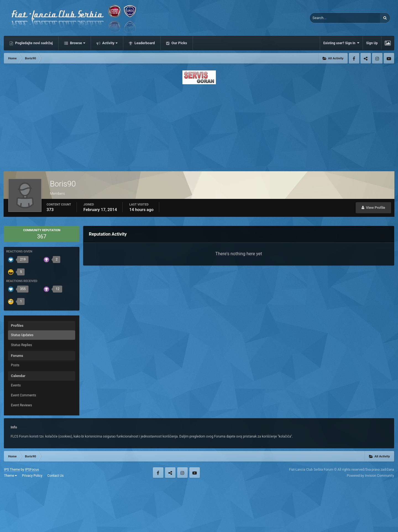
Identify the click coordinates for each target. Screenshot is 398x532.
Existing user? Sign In (341, 43)
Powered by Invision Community (370, 476)
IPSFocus (32, 470)
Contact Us (55, 476)
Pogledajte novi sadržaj (33, 43)
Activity (110, 43)
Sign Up (372, 43)
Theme (10, 476)
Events (16, 385)
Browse (77, 43)
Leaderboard (144, 43)
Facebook (354, 58)
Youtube (389, 58)
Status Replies (21, 345)
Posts (15, 365)
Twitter (366, 58)
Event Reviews (21, 405)
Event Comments (23, 395)
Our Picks (179, 43)
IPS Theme (12, 470)
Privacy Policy (32, 476)
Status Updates (22, 335)
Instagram (377, 58)
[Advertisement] (199, 126)
